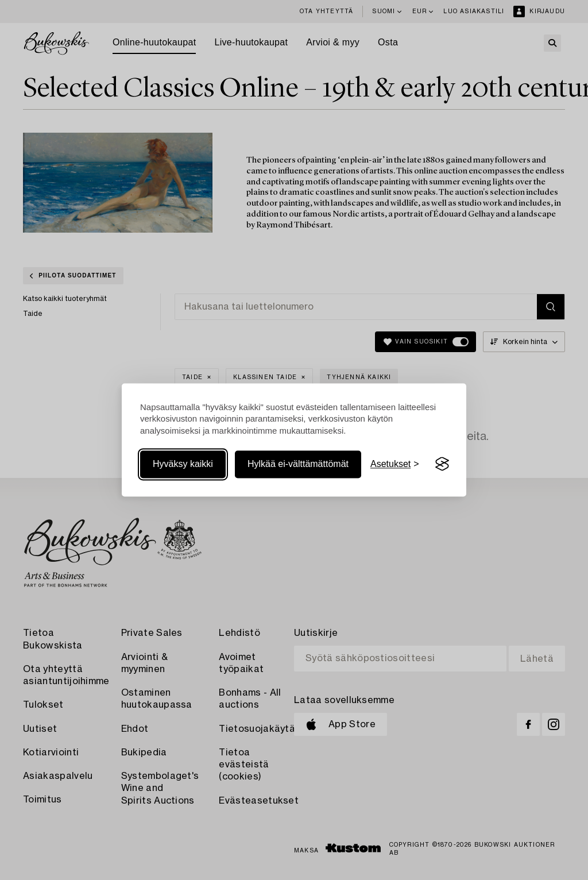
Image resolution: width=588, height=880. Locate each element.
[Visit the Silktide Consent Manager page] (442, 464)
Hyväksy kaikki (183, 464)
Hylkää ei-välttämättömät (298, 464)
